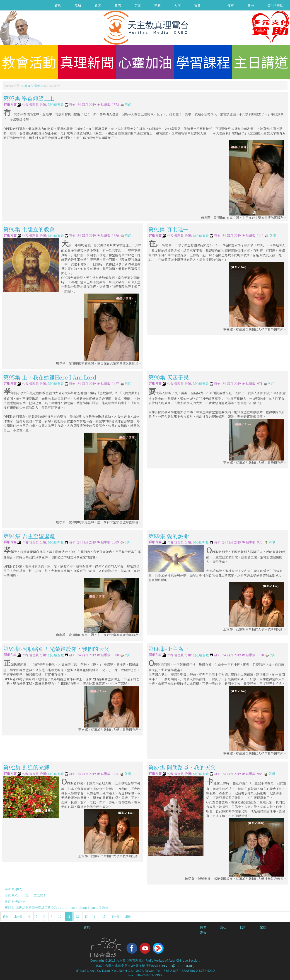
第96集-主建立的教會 (29, 229)
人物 (177, 5)
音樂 (118, 5)
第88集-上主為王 (169, 648)
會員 (87, 927)
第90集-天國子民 (169, 377)
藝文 (98, 5)
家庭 (157, 5)
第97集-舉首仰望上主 (29, 98)
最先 (6, 916)
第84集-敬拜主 (15, 901)
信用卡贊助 (275, 5)
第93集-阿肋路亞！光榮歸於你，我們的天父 (56, 648)
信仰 (243, 927)
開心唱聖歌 (56, 105)
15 (104, 916)
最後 (128, 916)
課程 (203, 932)
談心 (223, 927)
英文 (138, 5)
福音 (197, 5)
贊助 (251, 5)
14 (95, 916)
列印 (126, 105)
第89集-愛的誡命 (169, 536)
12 (77, 916)
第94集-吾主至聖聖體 (29, 536)
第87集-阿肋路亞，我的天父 (182, 767)
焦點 (78, 5)
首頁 (58, 5)
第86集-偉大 (13, 889)
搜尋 (231, 5)
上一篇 (18, 916)
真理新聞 (87, 62)
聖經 (263, 927)
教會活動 (29, 62)
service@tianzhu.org (178, 965)
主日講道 (261, 62)
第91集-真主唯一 (168, 229)
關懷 (203, 927)
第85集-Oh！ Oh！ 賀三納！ (25, 895)
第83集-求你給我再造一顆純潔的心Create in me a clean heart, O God (57, 907)
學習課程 (203, 62)
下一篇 (115, 916)
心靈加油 (145, 62)
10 (60, 916)
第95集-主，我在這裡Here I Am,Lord (50, 377)
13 (86, 916)
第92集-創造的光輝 (26, 767)
